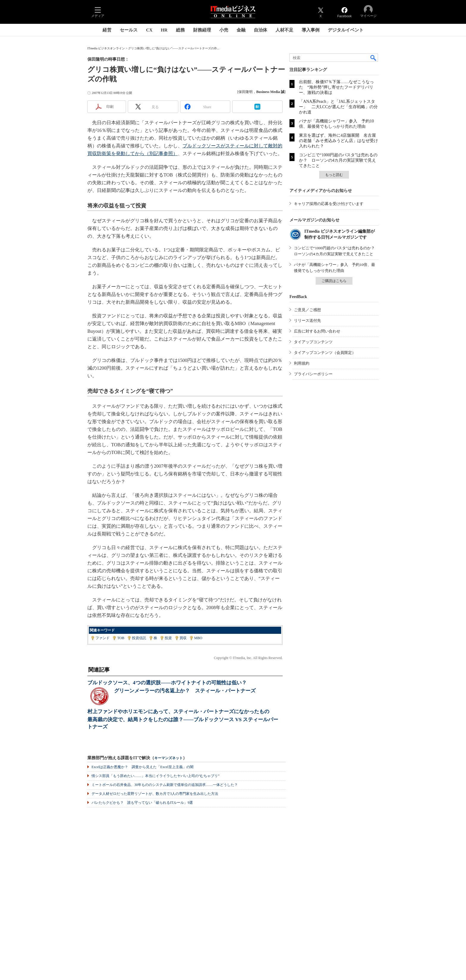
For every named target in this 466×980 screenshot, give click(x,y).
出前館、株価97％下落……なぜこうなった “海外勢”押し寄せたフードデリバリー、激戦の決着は (336, 87)
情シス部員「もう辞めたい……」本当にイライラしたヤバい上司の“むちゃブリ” (156, 776)
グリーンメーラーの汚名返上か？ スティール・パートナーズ (185, 691)
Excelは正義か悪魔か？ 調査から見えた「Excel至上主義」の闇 (143, 767)
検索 (374, 58)
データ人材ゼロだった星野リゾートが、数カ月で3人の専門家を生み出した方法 (155, 794)
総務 (180, 30)
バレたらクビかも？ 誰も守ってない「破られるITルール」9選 (142, 803)
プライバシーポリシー (313, 374)
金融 (241, 30)
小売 (224, 30)
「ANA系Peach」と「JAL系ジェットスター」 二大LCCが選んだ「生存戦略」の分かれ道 (338, 107)
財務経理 (202, 30)
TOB (121, 638)
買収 (183, 638)
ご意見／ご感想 (307, 310)
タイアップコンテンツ (313, 342)
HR (164, 30)
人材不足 (284, 30)
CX (149, 30)
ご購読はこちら (334, 281)
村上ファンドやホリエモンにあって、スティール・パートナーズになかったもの (178, 712)
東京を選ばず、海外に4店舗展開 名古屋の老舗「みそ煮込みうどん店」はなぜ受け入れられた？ (339, 141)
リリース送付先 (307, 320)
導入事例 (311, 30)
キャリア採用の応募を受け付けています (329, 204)
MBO (198, 638)
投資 (168, 638)
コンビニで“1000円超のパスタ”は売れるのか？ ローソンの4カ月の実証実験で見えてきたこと (338, 160)
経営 (107, 30)
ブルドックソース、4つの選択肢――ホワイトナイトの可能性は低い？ (167, 683)
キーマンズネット (169, 758)
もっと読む (334, 175)
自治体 (260, 30)
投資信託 (139, 638)
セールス (129, 30)
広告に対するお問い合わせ (317, 331)
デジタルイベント (346, 30)
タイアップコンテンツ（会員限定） (325, 353)
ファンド (103, 638)
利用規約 (302, 363)
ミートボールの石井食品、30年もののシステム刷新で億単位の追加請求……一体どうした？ (165, 785)
